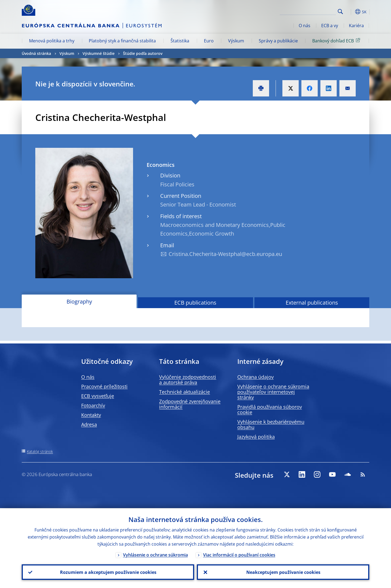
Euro (209, 41)
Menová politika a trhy (52, 41)
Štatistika (180, 41)
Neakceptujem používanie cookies (283, 572)
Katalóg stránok (40, 451)
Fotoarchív (93, 405)
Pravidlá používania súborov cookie (270, 409)
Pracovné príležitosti (104, 386)
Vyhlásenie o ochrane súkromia (155, 555)
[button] (350, 12)
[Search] (309, 11)
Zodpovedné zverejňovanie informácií (190, 404)
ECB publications (195, 303)
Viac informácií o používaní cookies (239, 555)
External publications (312, 303)
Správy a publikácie (278, 41)
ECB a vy (330, 26)
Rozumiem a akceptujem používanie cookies (108, 572)
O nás (305, 26)
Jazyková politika (256, 437)
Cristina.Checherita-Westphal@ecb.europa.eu (225, 254)
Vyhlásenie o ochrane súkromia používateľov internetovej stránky (273, 392)
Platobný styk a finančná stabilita (122, 41)
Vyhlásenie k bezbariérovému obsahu (271, 424)
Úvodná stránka (36, 53)
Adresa (89, 424)
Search (340, 12)
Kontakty (91, 415)
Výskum (236, 41)
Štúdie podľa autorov (143, 53)
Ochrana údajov (256, 377)
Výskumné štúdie (99, 53)
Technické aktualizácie (185, 392)
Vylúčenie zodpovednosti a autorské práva (188, 380)
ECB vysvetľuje (98, 396)
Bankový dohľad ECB (337, 40)
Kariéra (356, 26)
